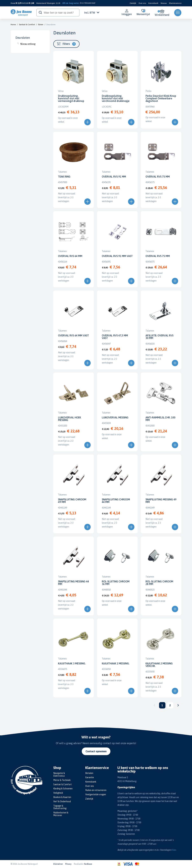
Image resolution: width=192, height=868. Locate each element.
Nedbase (88, 864)
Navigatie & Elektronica (59, 774)
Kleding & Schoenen (63, 789)
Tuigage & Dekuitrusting (60, 807)
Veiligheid (58, 793)
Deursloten (51, 25)
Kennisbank (153, 3)
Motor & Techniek (62, 780)
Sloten (41, 25)
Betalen (89, 773)
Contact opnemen (96, 751)
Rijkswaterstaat (89, 3)
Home (13, 25)
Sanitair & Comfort (27, 25)
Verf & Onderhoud (62, 801)
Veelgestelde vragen (96, 794)
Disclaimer (58, 864)
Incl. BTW (92, 13)
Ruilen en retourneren (96, 790)
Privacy (68, 864)
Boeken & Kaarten (62, 797)
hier (174, 850)
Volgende (178, 705)
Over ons (142, 3)
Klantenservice (175, 3)
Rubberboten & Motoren (61, 814)
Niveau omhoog (28, 44)
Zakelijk (133, 3)
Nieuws (164, 3)
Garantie (90, 777)
